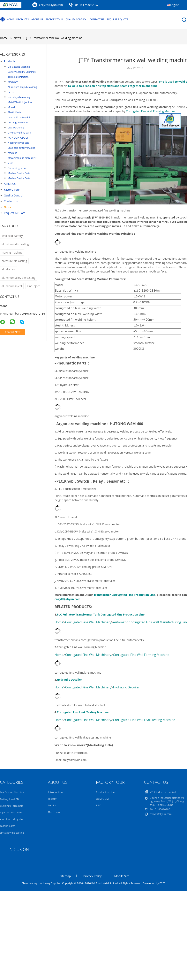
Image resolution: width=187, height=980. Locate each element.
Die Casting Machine (19, 67)
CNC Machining (16, 128)
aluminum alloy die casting (19, 278)
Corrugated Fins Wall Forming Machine (141, 655)
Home (7, 19)
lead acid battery (12, 236)
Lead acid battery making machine (21, 150)
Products (22, 19)
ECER (162, 883)
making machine (12, 253)
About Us (37, 19)
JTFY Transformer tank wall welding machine (54, 38)
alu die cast (9, 269)
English (175, 5)
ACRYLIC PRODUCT (18, 138)
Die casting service (18, 168)
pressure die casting (14, 261)
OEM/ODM (102, 799)
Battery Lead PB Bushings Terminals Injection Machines (22, 77)
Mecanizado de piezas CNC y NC (22, 161)
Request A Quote (117, 19)
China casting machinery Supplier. (42, 883)
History (52, 799)
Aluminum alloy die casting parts (22, 90)
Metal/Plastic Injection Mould (20, 105)
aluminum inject (12, 286)
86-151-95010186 (86, 5)
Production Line (105, 792)
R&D (99, 805)
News (7, 207)
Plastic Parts (14, 112)
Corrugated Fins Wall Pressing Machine (151, 111)
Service (52, 805)
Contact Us (97, 19)
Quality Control (76, 19)
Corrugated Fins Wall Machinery (88, 622)
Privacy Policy (93, 876)
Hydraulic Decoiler (69, 680)
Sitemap (65, 876)
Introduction (55, 792)
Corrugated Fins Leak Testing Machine (83, 712)
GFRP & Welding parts (20, 133)
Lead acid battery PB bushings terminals (19, 120)
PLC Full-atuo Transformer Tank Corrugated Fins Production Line (101, 614)
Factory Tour (54, 19)
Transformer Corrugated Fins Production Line (125, 595)
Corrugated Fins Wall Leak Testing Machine (144, 720)
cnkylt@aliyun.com (51, 5)
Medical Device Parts (19, 173)
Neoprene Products (18, 143)
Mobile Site (122, 876)
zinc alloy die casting (19, 97)
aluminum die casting (15, 244)
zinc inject (33, 286)
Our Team (54, 812)
